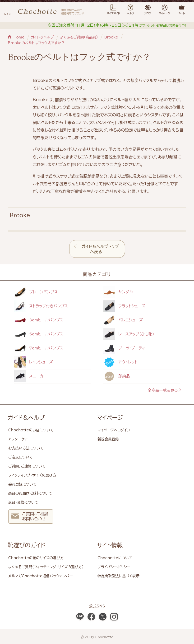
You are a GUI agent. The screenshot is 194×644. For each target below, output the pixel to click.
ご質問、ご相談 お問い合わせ (30, 517)
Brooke (111, 37)
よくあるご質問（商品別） (79, 37)
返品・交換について (23, 502)
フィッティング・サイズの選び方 (32, 475)
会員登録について (22, 484)
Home (19, 37)
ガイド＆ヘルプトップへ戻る (100, 249)
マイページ (110, 418)
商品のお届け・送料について (30, 493)
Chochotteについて (115, 558)
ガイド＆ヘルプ (42, 37)
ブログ (148, 10)
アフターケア (18, 439)
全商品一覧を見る (165, 390)
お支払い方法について (26, 448)
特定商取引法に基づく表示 (118, 576)
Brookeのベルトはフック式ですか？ (36, 43)
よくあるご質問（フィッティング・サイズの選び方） (46, 567)
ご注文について (21, 457)
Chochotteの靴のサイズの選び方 (36, 558)
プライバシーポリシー (114, 567)
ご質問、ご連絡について (27, 466)
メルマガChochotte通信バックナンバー (41, 576)
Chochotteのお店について (31, 430)
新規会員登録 (108, 439)
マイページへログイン (114, 430)
